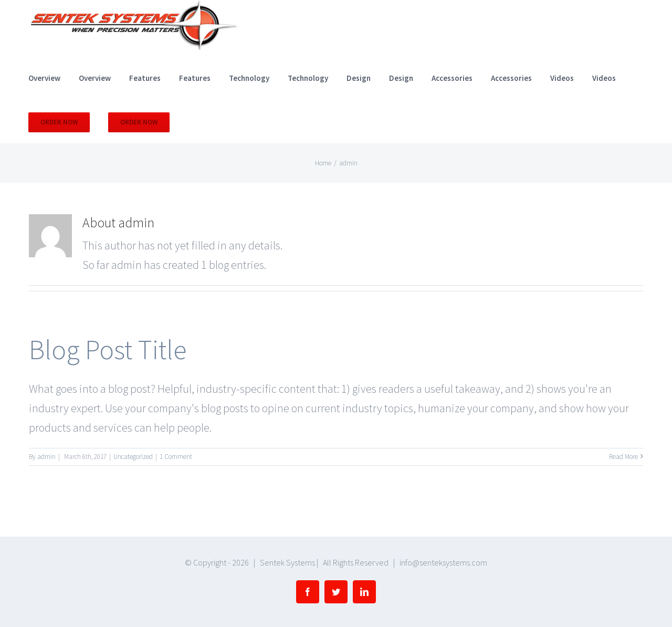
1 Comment (176, 457)
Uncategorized (133, 457)
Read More (623, 457)
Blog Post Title (108, 349)
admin (46, 457)
